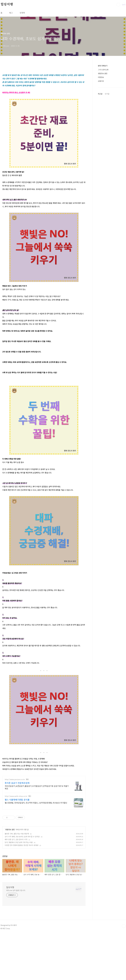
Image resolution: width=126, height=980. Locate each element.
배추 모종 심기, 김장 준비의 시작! (16, 839)
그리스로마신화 (103, 70)
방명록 (22, 13)
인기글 (107, 94)
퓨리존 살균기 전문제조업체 (17, 783)
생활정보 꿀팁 (10, 829)
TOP (124, 926)
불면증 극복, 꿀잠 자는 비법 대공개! (17, 834)
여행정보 (101, 77)
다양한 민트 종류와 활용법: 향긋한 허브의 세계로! (22, 845)
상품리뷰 (101, 81)
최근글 (100, 94)
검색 (118, 5)
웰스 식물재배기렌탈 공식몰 (17, 800)
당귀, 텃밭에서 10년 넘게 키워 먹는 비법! (19, 842)
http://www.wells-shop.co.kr (16, 796)
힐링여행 (7, 5)
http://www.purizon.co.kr (15, 779)
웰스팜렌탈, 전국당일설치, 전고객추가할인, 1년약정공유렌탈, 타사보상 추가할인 (36, 803)
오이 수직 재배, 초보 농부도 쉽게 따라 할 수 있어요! (22, 837)
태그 (11, 13)
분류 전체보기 (103, 66)
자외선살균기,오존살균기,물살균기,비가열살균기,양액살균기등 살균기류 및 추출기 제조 (37, 787)
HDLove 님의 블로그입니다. (16, 890)
